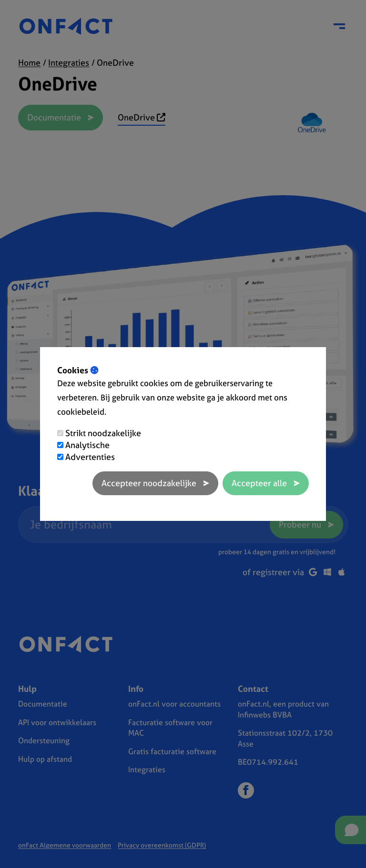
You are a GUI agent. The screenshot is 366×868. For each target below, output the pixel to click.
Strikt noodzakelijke (103, 433)
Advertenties (90, 457)
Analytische (87, 445)
